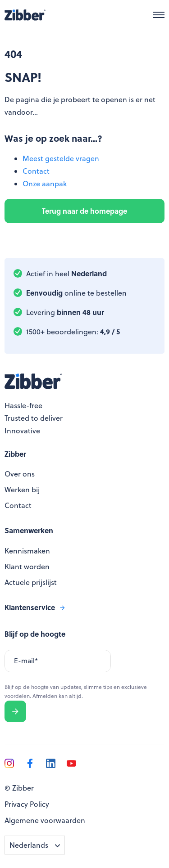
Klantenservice (30, 607)
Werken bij (22, 490)
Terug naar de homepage (84, 211)
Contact (18, 505)
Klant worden (27, 567)
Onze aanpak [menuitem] (45, 184)
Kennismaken (27, 551)
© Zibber (19, 788)
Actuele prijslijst (31, 582)
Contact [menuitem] (36, 171)
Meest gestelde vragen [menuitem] (61, 158)
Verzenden (16, 711)
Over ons (20, 474)
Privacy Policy (27, 804)
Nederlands (29, 845)
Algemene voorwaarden (45, 820)
